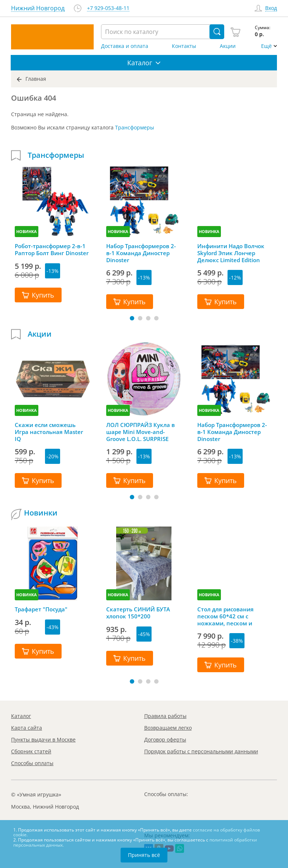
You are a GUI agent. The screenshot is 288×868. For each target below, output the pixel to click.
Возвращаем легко (168, 728)
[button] (132, 318)
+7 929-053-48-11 (108, 8)
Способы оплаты (32, 763)
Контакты (184, 46)
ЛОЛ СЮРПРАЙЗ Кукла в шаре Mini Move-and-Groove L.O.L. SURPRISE (140, 432)
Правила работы (165, 716)
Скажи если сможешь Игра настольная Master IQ (49, 432)
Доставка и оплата (125, 46)
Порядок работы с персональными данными (201, 751)
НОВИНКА (27, 231)
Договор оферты (165, 739)
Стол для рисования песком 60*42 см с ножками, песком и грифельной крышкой (228, 616)
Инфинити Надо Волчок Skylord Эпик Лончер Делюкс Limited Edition (231, 253)
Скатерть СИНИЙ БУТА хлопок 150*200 (138, 613)
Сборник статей (31, 751)
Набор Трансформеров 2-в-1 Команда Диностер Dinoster (141, 253)
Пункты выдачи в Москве (43, 739)
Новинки (41, 513)
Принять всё (144, 855)
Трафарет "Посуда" (41, 609)
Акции (228, 46)
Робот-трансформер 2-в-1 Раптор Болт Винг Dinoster (52, 250)
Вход (271, 8)
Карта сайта (27, 728)
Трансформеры (135, 127)
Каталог (21, 716)
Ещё (266, 46)
